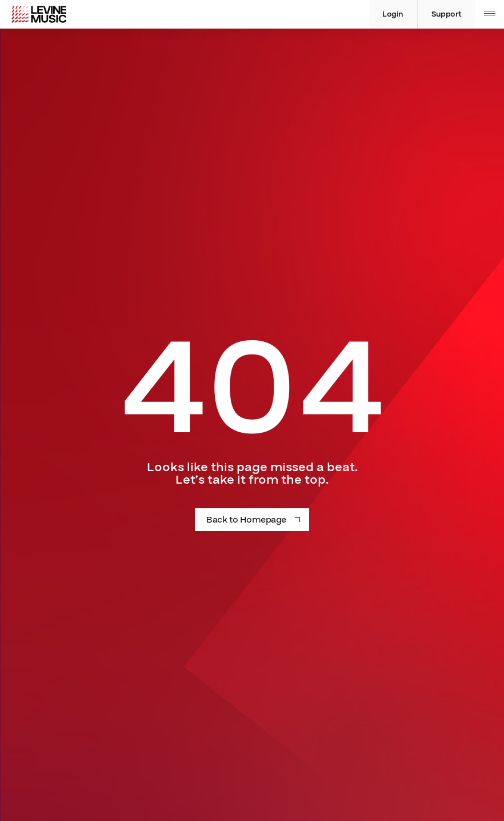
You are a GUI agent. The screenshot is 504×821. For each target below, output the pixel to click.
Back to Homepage (246, 520)
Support (447, 14)
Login (393, 14)
